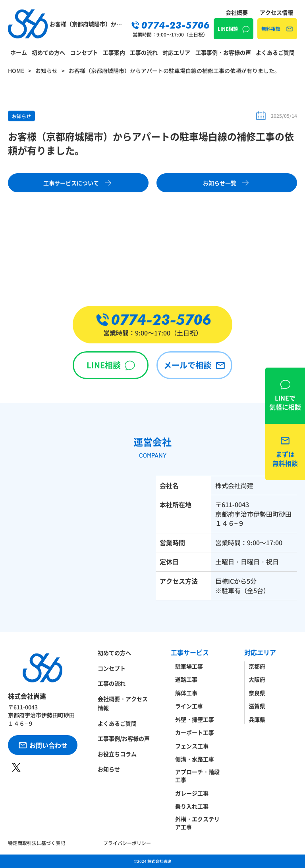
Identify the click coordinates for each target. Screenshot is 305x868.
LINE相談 (228, 29)
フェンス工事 (192, 746)
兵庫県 (257, 719)
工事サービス (190, 652)
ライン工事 (189, 706)
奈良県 (257, 693)
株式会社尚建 (159, 861)
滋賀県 (257, 706)
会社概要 (237, 12)
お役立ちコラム (117, 754)
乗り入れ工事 (192, 806)
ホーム (19, 52)
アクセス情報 (276, 12)
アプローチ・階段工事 (197, 776)
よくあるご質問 (275, 52)
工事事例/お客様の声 (124, 738)
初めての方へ (48, 52)
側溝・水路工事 (195, 759)
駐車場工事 (189, 666)
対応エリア (176, 52)
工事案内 (114, 52)
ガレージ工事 (192, 793)
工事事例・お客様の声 (223, 52)
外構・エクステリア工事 (197, 823)
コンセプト (84, 52)
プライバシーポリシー (127, 843)
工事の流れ (144, 52)
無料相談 (271, 29)
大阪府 (257, 679)
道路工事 (186, 679)
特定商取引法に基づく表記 (37, 843)
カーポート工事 (195, 732)
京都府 (257, 666)
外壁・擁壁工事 (195, 719)
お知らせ (21, 116)
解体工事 (186, 693)
